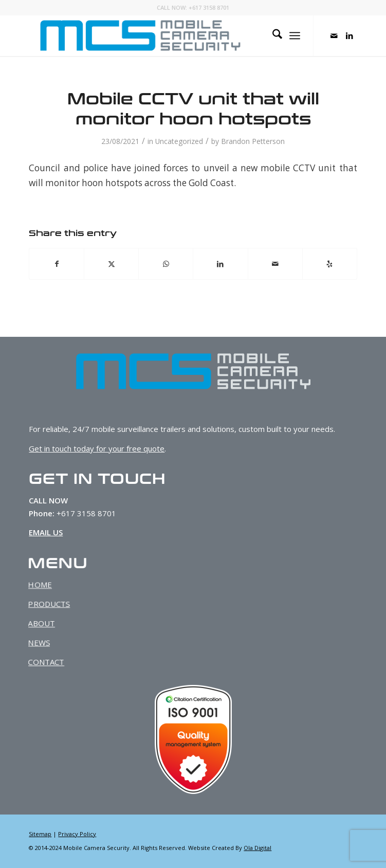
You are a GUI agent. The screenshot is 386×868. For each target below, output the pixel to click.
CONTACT (52, 659)
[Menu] (295, 35)
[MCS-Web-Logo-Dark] (160, 35)
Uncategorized (179, 141)
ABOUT (48, 622)
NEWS (45, 641)
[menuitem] (272, 35)
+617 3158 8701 (209, 7)
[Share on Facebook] (57, 264)
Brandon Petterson (253, 141)
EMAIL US (44, 532)
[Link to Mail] (334, 36)
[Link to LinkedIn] (350, 36)
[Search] (272, 35)
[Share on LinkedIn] (220, 264)
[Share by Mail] (275, 264)
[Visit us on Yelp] (330, 264)
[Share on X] (111, 264)
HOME (46, 585)
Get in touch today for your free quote (97, 448)
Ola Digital (258, 848)
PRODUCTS (55, 604)
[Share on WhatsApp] (166, 264)
